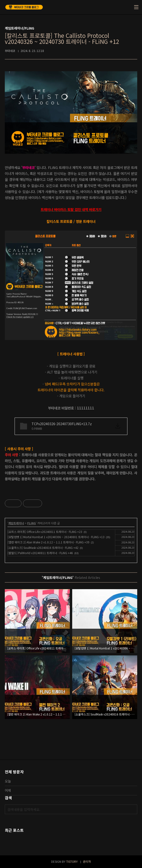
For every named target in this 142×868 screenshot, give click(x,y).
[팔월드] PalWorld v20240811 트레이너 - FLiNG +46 (40, 553)
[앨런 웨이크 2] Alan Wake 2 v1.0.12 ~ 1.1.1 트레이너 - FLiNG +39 (49, 542)
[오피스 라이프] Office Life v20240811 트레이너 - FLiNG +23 (45, 532)
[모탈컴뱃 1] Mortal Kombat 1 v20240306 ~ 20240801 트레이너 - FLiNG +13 (56, 537)
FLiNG (32, 523)
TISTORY (72, 861)
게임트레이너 (16, 523)
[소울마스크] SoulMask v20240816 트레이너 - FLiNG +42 (43, 548)
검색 (132, 809)
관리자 (87, 861)
